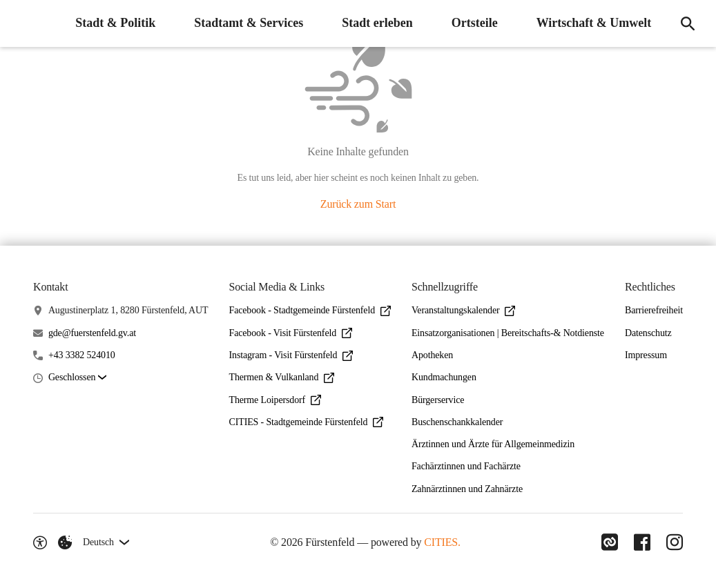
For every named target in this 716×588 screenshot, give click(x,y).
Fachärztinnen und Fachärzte (466, 466)
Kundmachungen (444, 377)
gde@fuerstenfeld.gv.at (92, 333)
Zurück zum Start (358, 204)
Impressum (646, 355)
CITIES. (442, 542)
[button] (77, 378)
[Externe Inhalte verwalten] (65, 542)
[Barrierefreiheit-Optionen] (40, 542)
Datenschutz (648, 333)
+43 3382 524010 (82, 355)
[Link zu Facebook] (641, 542)
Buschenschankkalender (457, 422)
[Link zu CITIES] (608, 542)
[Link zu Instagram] (675, 542)
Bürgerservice (438, 400)
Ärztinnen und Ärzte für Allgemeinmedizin (493, 444)
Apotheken (432, 355)
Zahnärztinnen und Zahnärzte (467, 489)
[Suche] (687, 23)
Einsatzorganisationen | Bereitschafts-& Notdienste (508, 333)
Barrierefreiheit (654, 310)
